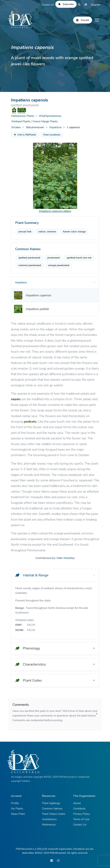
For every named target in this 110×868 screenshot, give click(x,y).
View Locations (52, 135)
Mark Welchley (66, 558)
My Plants (17, 809)
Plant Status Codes (54, 814)
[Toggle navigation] (97, 20)
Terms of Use (81, 819)
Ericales (16, 127)
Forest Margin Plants (45, 121)
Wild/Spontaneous (50, 116)
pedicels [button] (30, 422)
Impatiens (55, 127)
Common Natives (52, 809)
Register (96, 5)
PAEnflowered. (58, 853)
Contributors (49, 819)
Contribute (79, 809)
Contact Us (48, 5)
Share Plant (18, 814)
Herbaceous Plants (23, 116)
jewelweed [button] (53, 258)
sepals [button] (16, 399)
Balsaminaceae (35, 127)
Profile (15, 803)
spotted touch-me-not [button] (79, 258)
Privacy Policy (81, 814)
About (77, 803)
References (49, 825)
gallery (55, 211)
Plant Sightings (51, 803)
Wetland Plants (21, 121)
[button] (36, 176)
